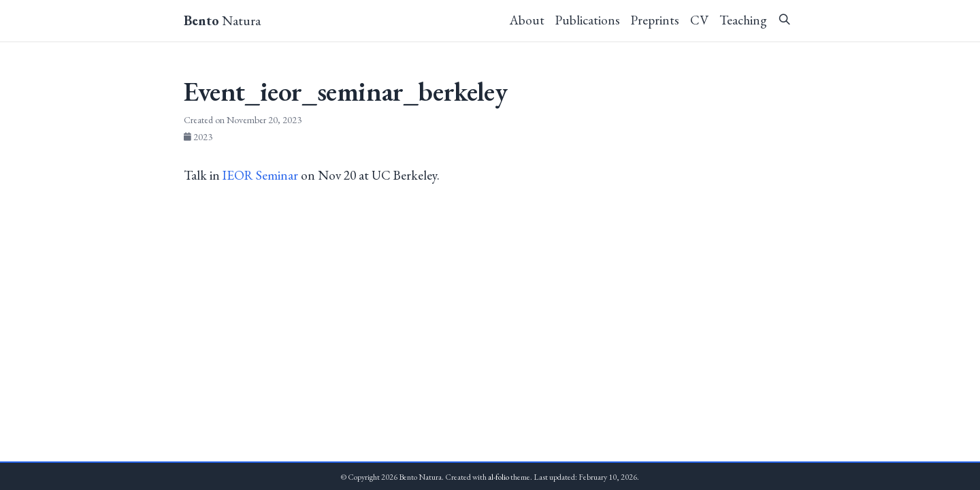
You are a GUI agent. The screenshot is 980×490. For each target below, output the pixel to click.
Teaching (743, 20)
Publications (588, 20)
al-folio (499, 477)
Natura (222, 20)
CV (699, 20)
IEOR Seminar (260, 175)
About (527, 20)
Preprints (655, 20)
